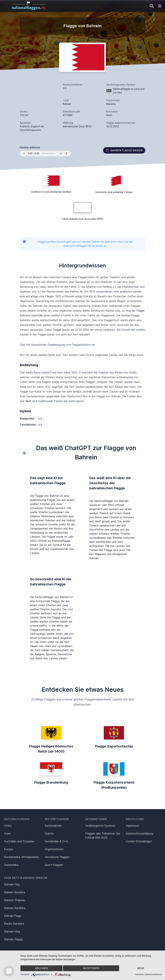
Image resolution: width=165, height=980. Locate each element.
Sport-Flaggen (54, 865)
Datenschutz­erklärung (140, 833)
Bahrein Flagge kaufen (124, 150)
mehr (141, 968)
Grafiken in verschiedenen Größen (51, 192)
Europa (8, 849)
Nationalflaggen (17, 819)
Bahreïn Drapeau (15, 900)
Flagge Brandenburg (51, 782)
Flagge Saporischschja (114, 746)
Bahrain (67, 104)
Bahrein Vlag (12, 931)
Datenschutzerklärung (153, 974)
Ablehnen (41, 968)
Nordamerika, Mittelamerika (21, 857)
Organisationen (54, 849)
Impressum (132, 826)
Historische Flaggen (57, 857)
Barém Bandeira (14, 924)
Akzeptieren (91, 968)
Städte (49, 833)
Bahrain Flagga (13, 939)
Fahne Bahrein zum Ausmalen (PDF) (82, 219)
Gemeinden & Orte (56, 841)
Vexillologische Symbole (100, 826)
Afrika (8, 826)
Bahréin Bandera (14, 892)
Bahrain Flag (12, 884)
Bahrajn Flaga (13, 916)
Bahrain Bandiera (15, 908)
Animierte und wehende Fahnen (114, 192)
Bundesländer (53, 826)
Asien (7, 833)
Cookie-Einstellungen (139, 841)
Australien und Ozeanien (19, 841)
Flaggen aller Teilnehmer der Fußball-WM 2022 (103, 836)
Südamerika (11, 865)
